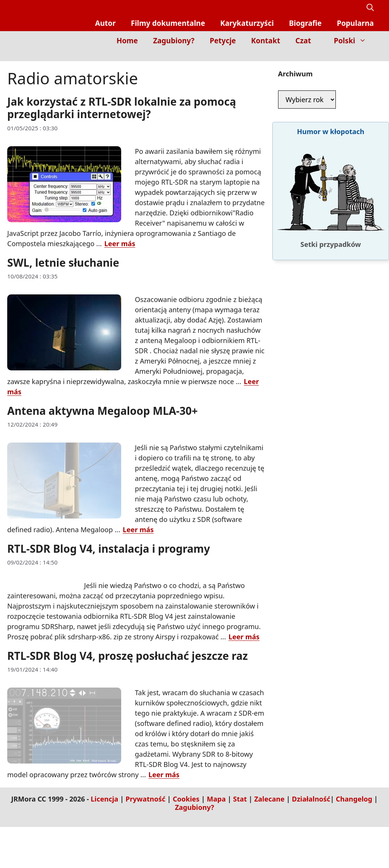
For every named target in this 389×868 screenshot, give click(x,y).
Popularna (355, 23)
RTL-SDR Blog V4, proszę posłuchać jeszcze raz (127, 656)
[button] (370, 8)
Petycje (223, 41)
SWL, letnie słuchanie (63, 262)
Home (127, 41)
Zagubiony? (174, 41)
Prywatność (146, 799)
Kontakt (266, 41)
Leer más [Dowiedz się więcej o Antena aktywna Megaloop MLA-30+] (138, 530)
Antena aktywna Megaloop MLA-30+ (103, 411)
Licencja (105, 799)
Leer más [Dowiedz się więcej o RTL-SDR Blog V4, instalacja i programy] (244, 637)
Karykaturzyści (247, 23)
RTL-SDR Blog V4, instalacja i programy (109, 549)
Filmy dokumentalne (168, 23)
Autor (105, 23)
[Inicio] (368, 56)
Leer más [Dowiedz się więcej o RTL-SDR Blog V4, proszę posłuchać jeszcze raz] (164, 775)
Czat (303, 41)
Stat (240, 799)
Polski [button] (354, 41)
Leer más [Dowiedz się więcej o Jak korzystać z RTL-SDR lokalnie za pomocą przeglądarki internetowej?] (120, 243)
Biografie (305, 23)
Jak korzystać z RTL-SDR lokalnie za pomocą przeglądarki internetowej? (122, 108)
